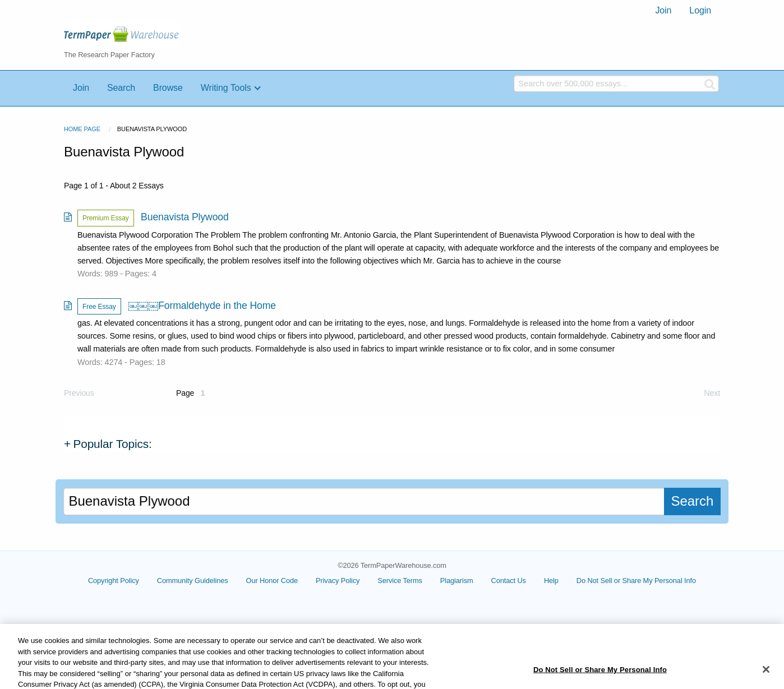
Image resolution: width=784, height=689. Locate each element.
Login (700, 10)
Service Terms (400, 581)
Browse (168, 88)
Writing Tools (226, 88)
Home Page (82, 129)
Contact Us (509, 581)
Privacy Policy (338, 581)
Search (121, 88)
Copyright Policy (114, 581)
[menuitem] (663, 11)
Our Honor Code (272, 581)
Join (663, 10)
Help (551, 581)
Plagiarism (457, 581)
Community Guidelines (193, 581)
